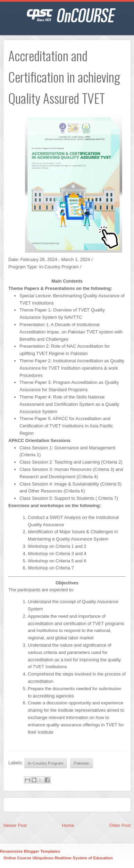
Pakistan (81, 763)
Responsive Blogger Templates (30, 851)
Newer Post (15, 825)
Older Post (120, 825)
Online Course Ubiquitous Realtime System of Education (58, 858)
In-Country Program (46, 763)
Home (68, 825)
